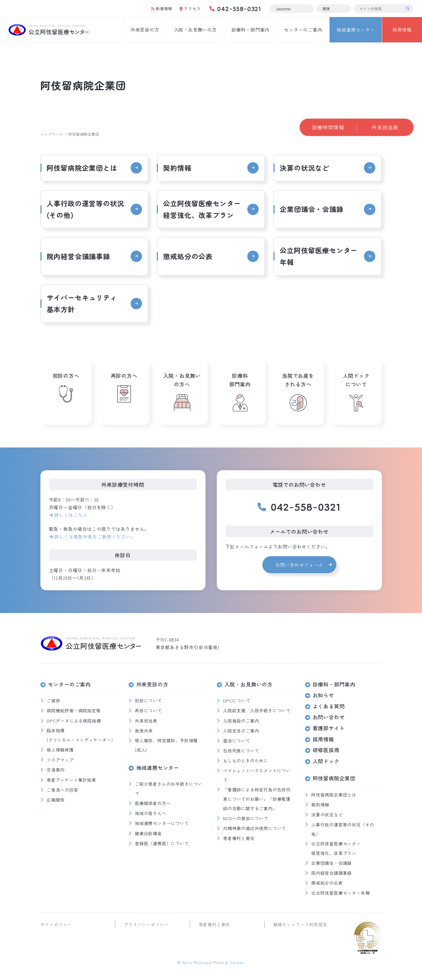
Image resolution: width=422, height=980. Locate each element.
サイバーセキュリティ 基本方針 (86, 303)
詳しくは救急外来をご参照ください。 (95, 537)
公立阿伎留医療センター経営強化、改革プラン (202, 209)
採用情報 (402, 30)
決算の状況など (304, 168)
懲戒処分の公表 (188, 256)
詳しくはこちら (71, 515)
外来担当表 (385, 127)
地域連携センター (356, 30)
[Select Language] (292, 9)
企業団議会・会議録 (311, 209)
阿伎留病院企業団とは (82, 168)
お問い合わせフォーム (299, 565)
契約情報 (177, 168)
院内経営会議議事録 (78, 256)
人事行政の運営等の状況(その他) (86, 209)
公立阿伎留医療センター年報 (319, 256)
